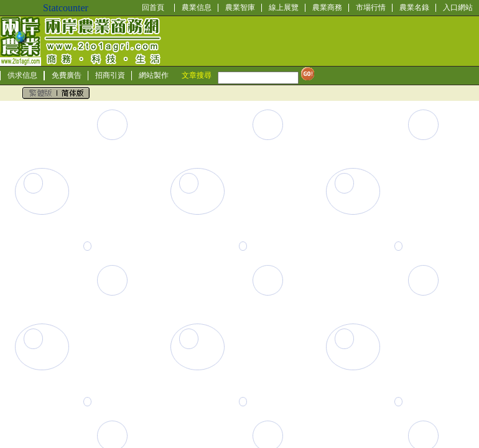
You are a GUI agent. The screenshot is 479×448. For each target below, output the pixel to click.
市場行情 (371, 7)
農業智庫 (240, 7)
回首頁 (153, 7)
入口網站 (458, 7)
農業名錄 (414, 7)
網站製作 (154, 75)
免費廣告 (67, 75)
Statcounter (66, 8)
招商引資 (110, 75)
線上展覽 (284, 7)
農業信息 (197, 7)
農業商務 (327, 7)
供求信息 (22, 75)
